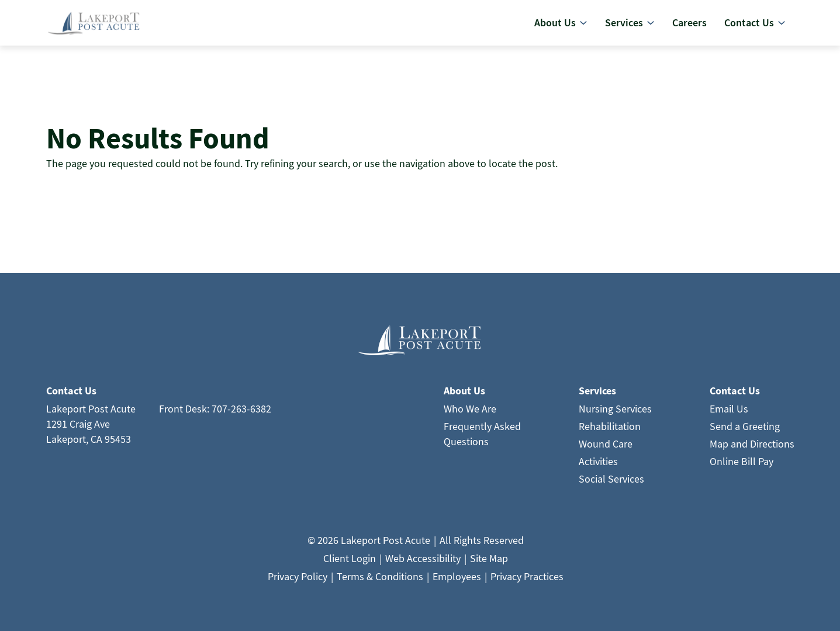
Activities (598, 465)
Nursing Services (615, 413)
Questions (466, 445)
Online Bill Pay (742, 465)
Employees (457, 580)
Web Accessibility (423, 562)
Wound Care (606, 448)
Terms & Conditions (380, 580)
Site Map (489, 562)
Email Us (729, 413)
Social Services (611, 483)
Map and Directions (752, 448)
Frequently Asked (482, 430)
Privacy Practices (527, 580)
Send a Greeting (745, 430)
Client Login (350, 562)
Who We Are (470, 413)
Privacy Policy (298, 580)
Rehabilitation (610, 430)
